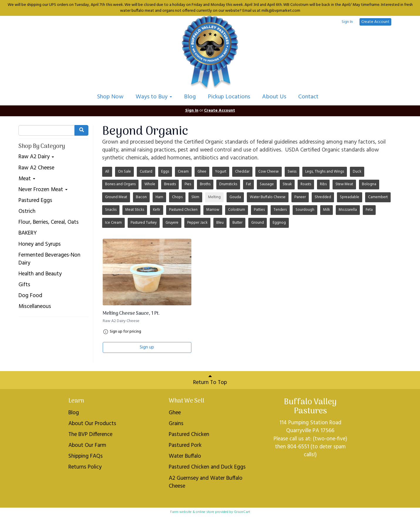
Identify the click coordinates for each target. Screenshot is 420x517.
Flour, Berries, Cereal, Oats (49, 222)
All (107, 172)
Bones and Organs (120, 184)
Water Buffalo (185, 456)
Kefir (157, 210)
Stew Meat (344, 184)
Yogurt (221, 172)
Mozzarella (348, 210)
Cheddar (242, 172)
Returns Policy (85, 467)
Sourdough (305, 210)
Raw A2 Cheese (36, 168)
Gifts (24, 285)
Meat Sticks (135, 210)
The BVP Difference (90, 435)
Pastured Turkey (144, 223)
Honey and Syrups (40, 244)
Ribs (323, 184)
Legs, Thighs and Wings (325, 172)
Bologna (369, 184)
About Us (274, 97)
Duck (357, 172)
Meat (27, 179)
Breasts (170, 184)
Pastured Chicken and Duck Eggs (207, 467)
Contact (308, 97)
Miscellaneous (35, 307)
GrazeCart (242, 512)
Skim (195, 197)
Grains (176, 424)
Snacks (111, 210)
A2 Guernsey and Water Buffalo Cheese (206, 482)
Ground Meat (116, 197)
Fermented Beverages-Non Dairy (49, 259)
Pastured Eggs (35, 201)
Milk (327, 210)
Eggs (165, 172)
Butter (237, 223)
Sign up (147, 347)
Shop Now (110, 97)
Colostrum (237, 210)
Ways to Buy (154, 97)
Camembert (378, 197)
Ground (258, 223)
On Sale (124, 172)
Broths (205, 184)
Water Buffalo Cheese (268, 197)
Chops (177, 197)
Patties (259, 210)
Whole (150, 184)
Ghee (202, 172)
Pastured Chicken (183, 210)
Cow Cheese (269, 172)
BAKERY (28, 233)
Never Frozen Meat (43, 190)
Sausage (267, 184)
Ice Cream (113, 223)
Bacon (141, 197)
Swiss (292, 172)
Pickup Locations (229, 97)
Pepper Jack (197, 223)
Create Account (375, 22)
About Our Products (92, 424)
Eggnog (279, 223)
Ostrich (27, 212)
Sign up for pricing (125, 332)
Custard (146, 172)
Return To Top (210, 380)
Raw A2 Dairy (36, 157)
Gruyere (172, 223)
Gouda (235, 197)
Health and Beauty (40, 274)
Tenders (280, 210)
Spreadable (350, 197)
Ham (159, 197)
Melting (214, 197)
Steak (287, 184)
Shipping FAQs (86, 456)
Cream (183, 172)
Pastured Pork (185, 445)
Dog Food (30, 296)
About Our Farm (87, 445)
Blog (190, 97)
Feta (369, 210)
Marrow (213, 210)
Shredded (323, 197)
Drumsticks (228, 184)
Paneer (300, 197)
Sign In (347, 22)
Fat (248, 184)
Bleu (220, 223)
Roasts (306, 184)
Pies (188, 184)
